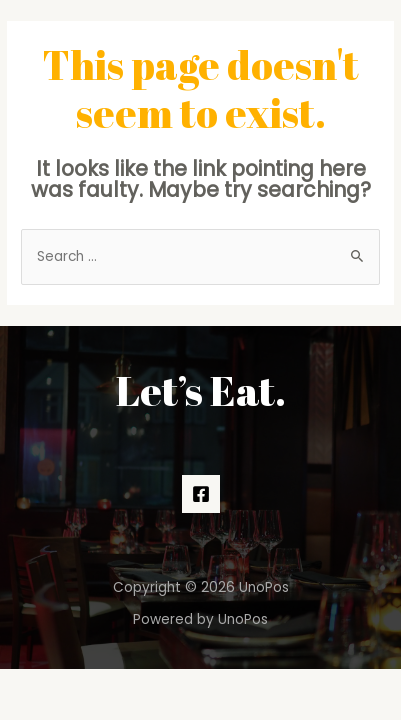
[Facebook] (201, 494)
